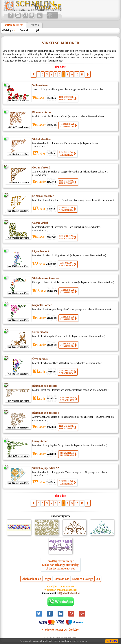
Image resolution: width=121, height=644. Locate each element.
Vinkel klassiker (42, 139)
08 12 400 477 (67, 587)
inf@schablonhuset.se (69, 593)
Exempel (24, 30)
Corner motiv (40, 332)
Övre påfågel (40, 359)
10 (77, 74)
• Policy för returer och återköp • (61, 630)
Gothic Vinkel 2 (41, 168)
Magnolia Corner (42, 305)
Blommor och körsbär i (45, 413)
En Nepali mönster (43, 196)
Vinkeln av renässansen (46, 278)
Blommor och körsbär (45, 386)
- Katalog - (7, 30)
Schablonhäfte (14, 25)
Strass (35, 25)
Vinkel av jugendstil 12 (46, 468)
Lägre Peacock (41, 251)
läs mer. (84, 641)
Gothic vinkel (40, 223)
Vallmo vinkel (40, 85)
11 (82, 74)
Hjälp (37, 30)
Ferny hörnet (40, 441)
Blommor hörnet (42, 112)
